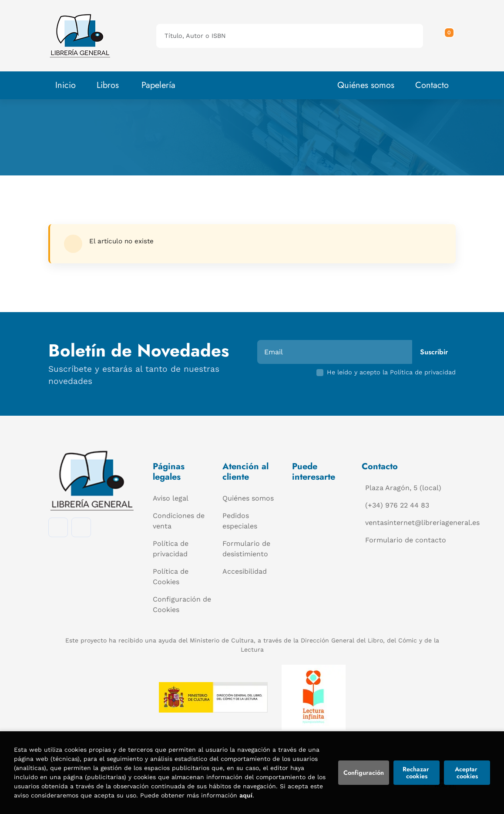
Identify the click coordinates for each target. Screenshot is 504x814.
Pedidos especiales (240, 521)
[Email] (336, 352)
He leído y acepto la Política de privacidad (391, 372)
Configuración (364, 773)
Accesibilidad (245, 571)
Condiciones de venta (179, 521)
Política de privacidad (171, 549)
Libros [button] (108, 85)
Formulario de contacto (406, 540)
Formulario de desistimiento (246, 549)
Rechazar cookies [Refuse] (417, 773)
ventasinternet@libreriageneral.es (422, 523)
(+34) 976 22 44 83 (397, 505)
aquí (246, 795)
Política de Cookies (171, 577)
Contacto (432, 85)
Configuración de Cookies (182, 604)
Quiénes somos (366, 85)
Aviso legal (171, 498)
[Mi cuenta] (454, 36)
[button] (446, 36)
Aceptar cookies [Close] (467, 773)
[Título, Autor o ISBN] (276, 36)
